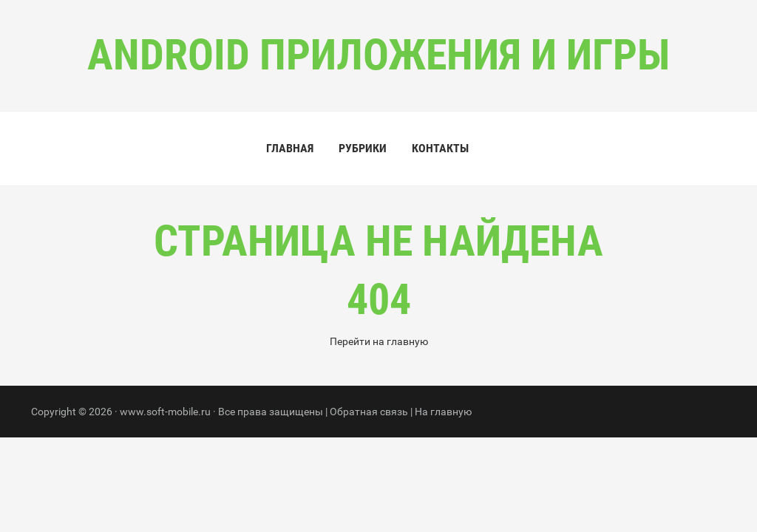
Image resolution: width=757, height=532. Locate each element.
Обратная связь (369, 412)
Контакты (440, 148)
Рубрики (363, 148)
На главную (443, 412)
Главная (290, 148)
